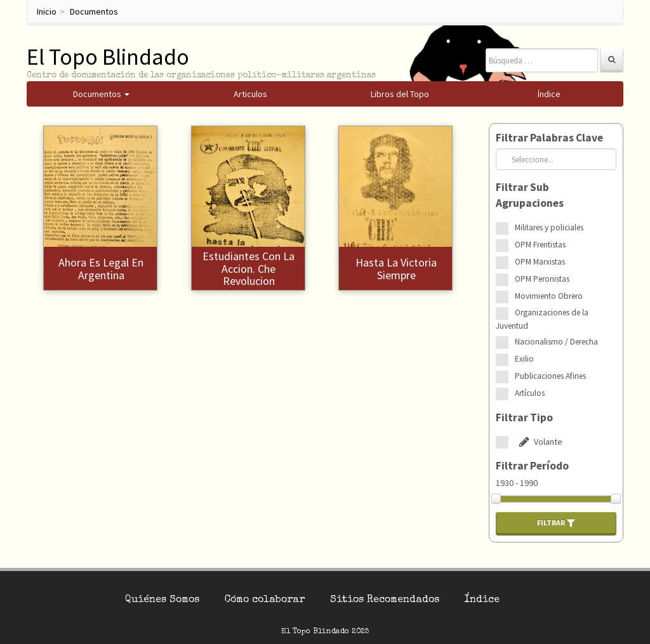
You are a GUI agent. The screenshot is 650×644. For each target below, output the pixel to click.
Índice (482, 600)
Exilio (524, 359)
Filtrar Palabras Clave (549, 138)
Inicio (47, 11)
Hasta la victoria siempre (396, 269)
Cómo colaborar (265, 600)
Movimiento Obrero (549, 296)
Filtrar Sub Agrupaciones (530, 195)
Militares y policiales (549, 227)
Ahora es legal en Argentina (101, 269)
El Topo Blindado (108, 57)
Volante (539, 442)
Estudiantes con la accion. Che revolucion (249, 269)
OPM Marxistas (540, 262)
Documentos (94, 11)
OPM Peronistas (542, 279)
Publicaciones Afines (550, 376)
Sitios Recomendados (385, 600)
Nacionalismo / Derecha (556, 342)
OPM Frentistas (540, 245)
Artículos (530, 393)
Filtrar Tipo (524, 417)
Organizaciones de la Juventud (542, 319)
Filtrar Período (532, 466)
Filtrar (556, 523)
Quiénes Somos (162, 600)
